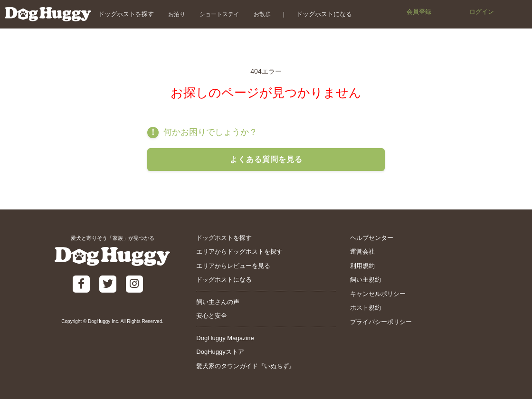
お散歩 (262, 14)
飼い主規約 (366, 280)
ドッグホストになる (324, 14)
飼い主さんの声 (218, 302)
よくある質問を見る (266, 159)
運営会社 (362, 252)
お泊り (177, 14)
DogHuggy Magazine (225, 338)
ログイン (482, 12)
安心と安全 (212, 316)
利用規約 (362, 266)
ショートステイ (219, 14)
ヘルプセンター (372, 238)
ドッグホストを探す (126, 14)
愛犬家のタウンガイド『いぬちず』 (246, 366)
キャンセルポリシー (378, 294)
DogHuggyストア (220, 352)
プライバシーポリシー (381, 322)
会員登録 (419, 12)
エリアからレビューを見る (233, 266)
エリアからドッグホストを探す (239, 252)
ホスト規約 (366, 308)
